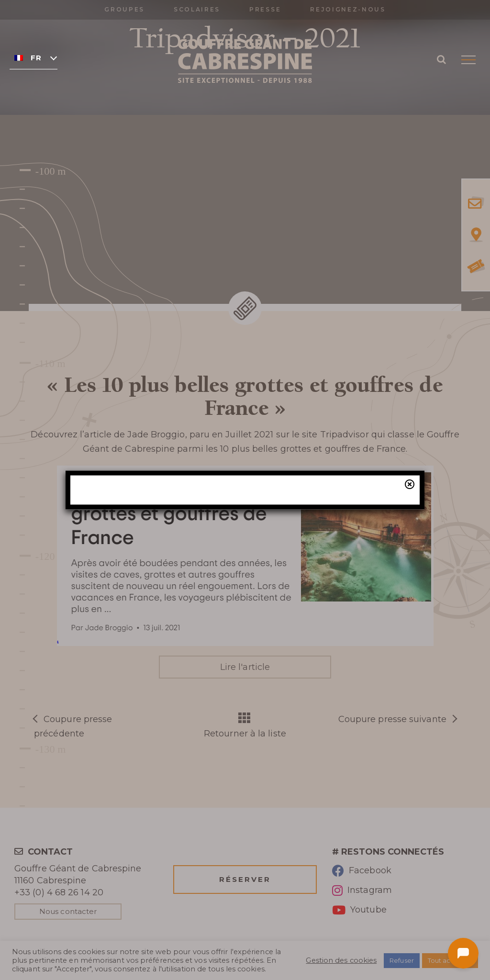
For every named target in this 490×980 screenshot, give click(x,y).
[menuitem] (33, 57)
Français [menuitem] (36, 58)
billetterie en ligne (322, 547)
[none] (33, 57)
